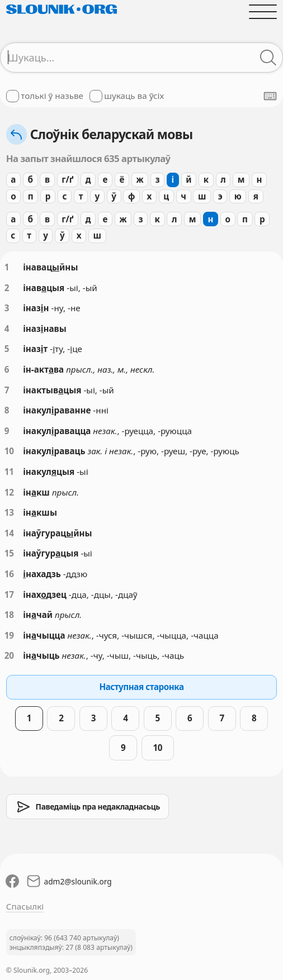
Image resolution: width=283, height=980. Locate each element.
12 (9, 492)
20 (9, 655)
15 (9, 553)
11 (9, 472)
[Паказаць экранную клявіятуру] (270, 96)
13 (9, 512)
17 (9, 594)
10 (9, 451)
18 (9, 615)
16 (9, 574)
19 (9, 635)
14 (9, 533)
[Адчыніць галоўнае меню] (263, 11)
